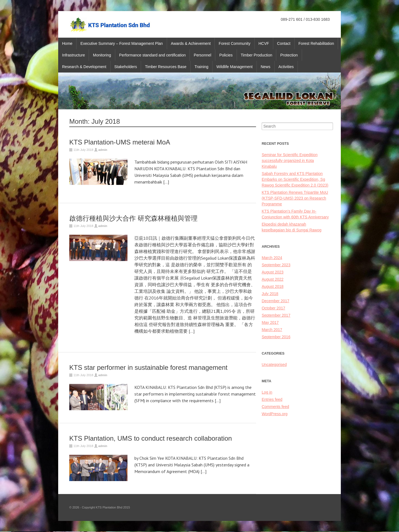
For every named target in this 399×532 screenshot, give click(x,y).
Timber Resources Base (166, 67)
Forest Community (234, 43)
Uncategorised (274, 365)
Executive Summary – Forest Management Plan (122, 43)
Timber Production (257, 55)
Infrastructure (73, 55)
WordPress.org (274, 414)
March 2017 (272, 330)
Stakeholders (126, 67)
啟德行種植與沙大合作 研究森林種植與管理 (133, 218)
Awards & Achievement (191, 43)
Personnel (202, 55)
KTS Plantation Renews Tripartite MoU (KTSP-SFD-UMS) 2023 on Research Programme (295, 198)
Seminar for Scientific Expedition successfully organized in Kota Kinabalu (290, 161)
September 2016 (276, 337)
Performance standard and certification (152, 55)
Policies (226, 55)
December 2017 (275, 301)
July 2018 (270, 294)
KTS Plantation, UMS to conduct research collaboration (151, 438)
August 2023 (273, 272)
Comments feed (275, 407)
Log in (267, 392)
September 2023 (276, 265)
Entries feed (272, 399)
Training (201, 67)
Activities (286, 67)
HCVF (264, 43)
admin (103, 150)
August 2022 (273, 279)
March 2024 (272, 258)
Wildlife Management (235, 67)
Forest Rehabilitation (316, 43)
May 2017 (270, 322)
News (266, 67)
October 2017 (273, 308)
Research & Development (84, 67)
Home (67, 43)
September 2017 (276, 315)
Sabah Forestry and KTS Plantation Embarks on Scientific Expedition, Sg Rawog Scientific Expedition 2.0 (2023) (295, 179)
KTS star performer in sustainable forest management (148, 367)
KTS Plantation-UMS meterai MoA (120, 142)
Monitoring (102, 55)
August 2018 (273, 286)
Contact (284, 43)
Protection (289, 55)
